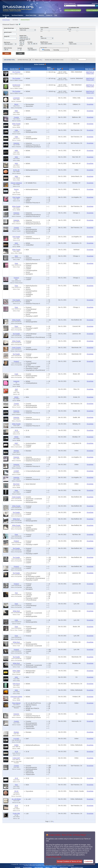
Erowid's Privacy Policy (54, 857)
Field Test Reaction (24, 28)
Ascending (56, 50)
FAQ (56, 15)
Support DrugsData (64, 867)
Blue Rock (16, 484)
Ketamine (16, 143)
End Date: (30, 42)
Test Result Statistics (17, 15)
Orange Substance (16, 183)
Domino (16, 189)
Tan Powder (16, 334)
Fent (16, 593)
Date (58, 69)
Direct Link (90, 73)
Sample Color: (23, 36)
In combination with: (74, 28)
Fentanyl (16, 278)
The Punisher (16, 72)
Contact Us (49, 15)
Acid (16, 389)
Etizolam (16, 451)
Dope (16, 263)
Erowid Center (71, 865)
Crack (16, 374)
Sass (16, 785)
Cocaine (16, 117)
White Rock (16, 519)
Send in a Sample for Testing (77, 867)
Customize (88, 861)
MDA (16, 256)
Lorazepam (16, 98)
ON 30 (16, 791)
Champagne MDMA (16, 697)
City (41, 37)
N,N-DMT (16, 739)
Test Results (6, 15)
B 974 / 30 (16, 170)
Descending (47, 50)
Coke (16, 130)
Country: (71, 42)
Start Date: (22, 41)
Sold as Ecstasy (8, 48)
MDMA (16, 397)
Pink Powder (16, 197)
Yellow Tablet (16, 671)
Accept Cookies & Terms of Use (69, 861)
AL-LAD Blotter (16, 799)
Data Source (7, 42)
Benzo (16, 104)
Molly (16, 111)
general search (8, 32)
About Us (41, 15)
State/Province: (44, 42)
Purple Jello (16, 813)
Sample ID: (7, 36)
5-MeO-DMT (16, 758)
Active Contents (44, 28)
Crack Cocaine (16, 348)
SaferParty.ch (90, 72)
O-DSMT (16, 471)
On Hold (20, 48)
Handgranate (16, 85)
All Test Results (6, 20)
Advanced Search (25, 20)
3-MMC (16, 745)
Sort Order (30, 48)
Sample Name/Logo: (9, 28)
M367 (16, 443)
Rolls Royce (16, 684)
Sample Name (14, 69)
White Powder (16, 124)
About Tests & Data (31, 15)
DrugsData (90, 98)
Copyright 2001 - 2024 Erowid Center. (20, 864)
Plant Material (16, 703)
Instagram (16, 381)
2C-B (16, 430)
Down (16, 326)
